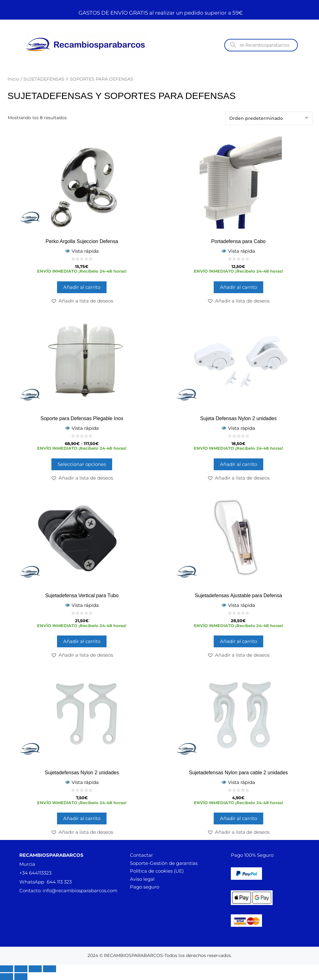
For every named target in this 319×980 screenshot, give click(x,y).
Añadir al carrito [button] (82, 287)
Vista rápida (82, 251)
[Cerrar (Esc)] (50, 969)
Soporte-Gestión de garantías (164, 863)
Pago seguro (145, 887)
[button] (82, 301)
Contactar (141, 855)
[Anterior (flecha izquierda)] (7, 977)
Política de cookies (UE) (157, 871)
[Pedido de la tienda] (269, 118)
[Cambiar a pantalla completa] (21, 969)
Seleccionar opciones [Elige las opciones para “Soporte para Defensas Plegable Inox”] (82, 464)
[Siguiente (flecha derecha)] (21, 977)
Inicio (13, 79)
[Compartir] (35, 969)
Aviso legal (142, 879)
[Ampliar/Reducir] (7, 969)
